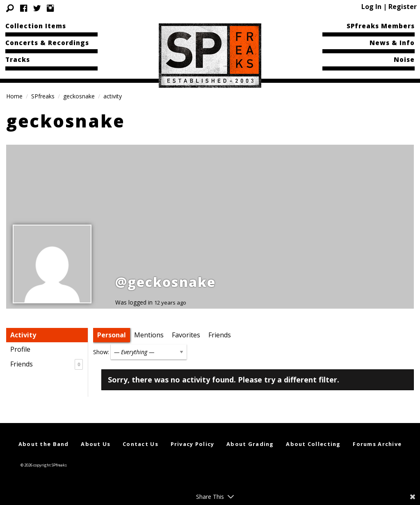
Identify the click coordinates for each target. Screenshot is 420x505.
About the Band (44, 444)
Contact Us (140, 444)
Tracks (18, 59)
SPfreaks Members (381, 26)
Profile (20, 349)
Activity (23, 335)
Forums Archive (377, 444)
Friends (47, 364)
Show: (101, 352)
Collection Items (36, 26)
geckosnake (79, 96)
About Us (96, 444)
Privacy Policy (193, 444)
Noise (404, 59)
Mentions (149, 335)
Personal (112, 335)
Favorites (186, 335)
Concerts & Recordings (47, 43)
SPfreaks (43, 96)
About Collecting (313, 444)
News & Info (392, 43)
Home (14, 96)
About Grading (250, 444)
